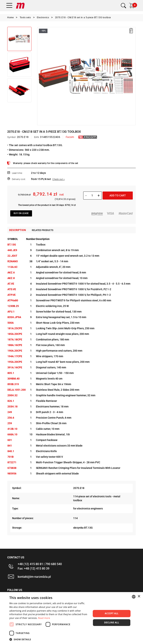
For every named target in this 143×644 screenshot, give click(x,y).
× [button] (139, 596)
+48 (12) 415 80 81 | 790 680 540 (40, 564)
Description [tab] (18, 230)
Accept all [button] (112, 613)
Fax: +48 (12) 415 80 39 (34, 569)
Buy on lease (21, 213)
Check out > (58, 179)
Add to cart (118, 195)
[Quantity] (92, 195)
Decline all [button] (112, 623)
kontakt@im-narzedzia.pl (34, 577)
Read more (44, 618)
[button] (49, 639)
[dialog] (71, 618)
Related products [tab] (43, 230)
